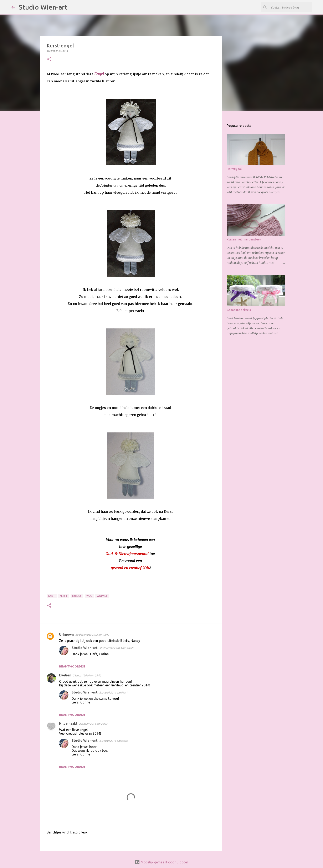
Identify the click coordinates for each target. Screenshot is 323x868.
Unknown (66, 634)
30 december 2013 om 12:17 (92, 635)
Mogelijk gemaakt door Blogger (161, 862)
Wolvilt (102, 596)
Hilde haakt (68, 723)
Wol (89, 596)
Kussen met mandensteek (244, 239)
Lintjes (77, 596)
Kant (52, 596)
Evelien (65, 675)
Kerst (64, 596)
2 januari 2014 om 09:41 (113, 692)
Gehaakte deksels (239, 310)
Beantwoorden (72, 666)
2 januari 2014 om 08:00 (87, 675)
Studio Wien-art (43, 7)
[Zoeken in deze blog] (291, 7)
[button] (49, 59)
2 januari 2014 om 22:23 (93, 724)
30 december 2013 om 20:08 (116, 648)
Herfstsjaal (234, 169)
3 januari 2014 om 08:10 (113, 741)
